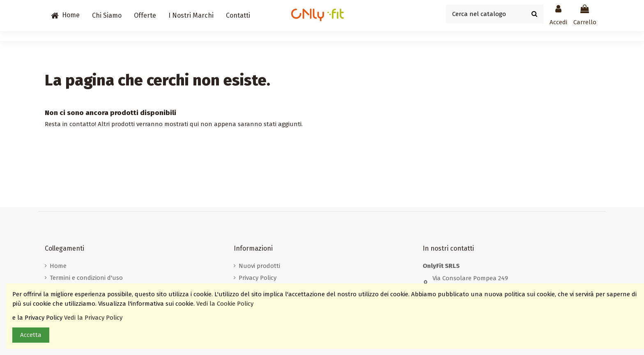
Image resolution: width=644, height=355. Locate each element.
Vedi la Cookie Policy (226, 304)
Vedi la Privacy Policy (94, 318)
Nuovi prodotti (259, 266)
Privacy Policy (258, 278)
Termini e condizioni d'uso (86, 278)
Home (58, 266)
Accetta (31, 335)
